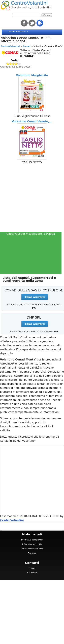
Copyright (32, 553)
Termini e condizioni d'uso (32, 549)
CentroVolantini (29, 3)
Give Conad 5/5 (19, 64)
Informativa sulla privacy (32, 540)
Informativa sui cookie (32, 544)
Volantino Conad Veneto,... (32, 121)
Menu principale (18, 32)
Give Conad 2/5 (11, 64)
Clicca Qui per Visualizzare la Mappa (31, 234)
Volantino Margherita (32, 75)
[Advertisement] (31, 198)
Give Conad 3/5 (13, 64)
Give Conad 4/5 (16, 64)
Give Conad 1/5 (8, 64)
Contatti (32, 568)
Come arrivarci (35, 297)
